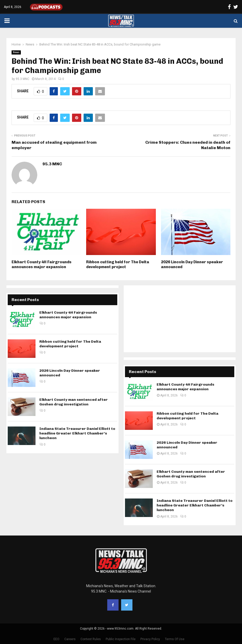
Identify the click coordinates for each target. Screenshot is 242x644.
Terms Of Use (175, 639)
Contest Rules (91, 639)
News (16, 52)
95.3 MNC (23, 79)
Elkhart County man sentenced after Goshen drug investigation (74, 402)
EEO (56, 639)
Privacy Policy (150, 639)
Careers (70, 639)
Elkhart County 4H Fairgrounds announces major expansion (42, 265)
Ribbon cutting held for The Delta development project (118, 265)
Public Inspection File (121, 639)
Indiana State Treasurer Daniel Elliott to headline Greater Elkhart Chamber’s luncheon (77, 433)
